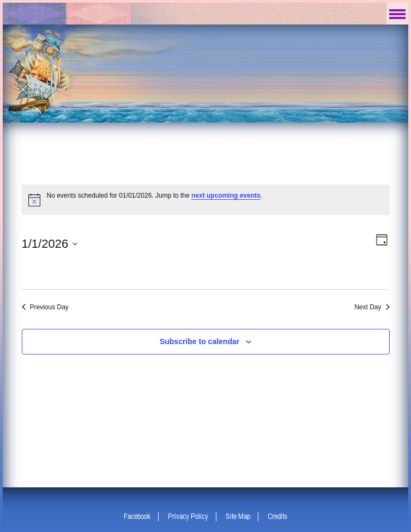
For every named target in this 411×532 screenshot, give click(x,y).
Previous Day (45, 307)
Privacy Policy (188, 516)
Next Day (372, 307)
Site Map (238, 516)
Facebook (137, 516)
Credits (277, 516)
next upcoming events (226, 195)
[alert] (206, 200)
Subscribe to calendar (200, 341)
